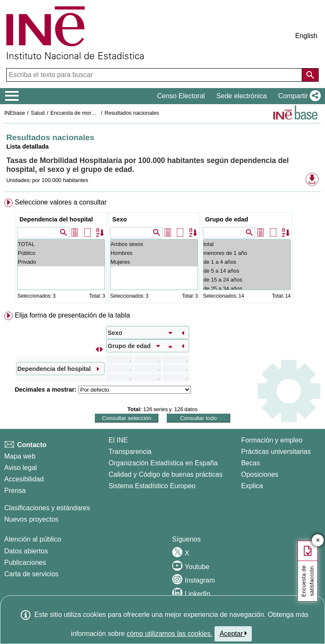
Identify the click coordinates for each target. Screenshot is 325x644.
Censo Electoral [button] (181, 96)
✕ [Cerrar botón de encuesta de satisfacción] (318, 540)
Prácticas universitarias (276, 452)
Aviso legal (21, 468)
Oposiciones (260, 474)
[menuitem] (162, 253)
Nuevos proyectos (31, 519)
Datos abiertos (26, 551)
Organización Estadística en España (163, 463)
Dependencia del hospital (56, 219)
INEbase (15, 113)
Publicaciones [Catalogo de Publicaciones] (25, 562)
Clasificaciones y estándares (47, 508)
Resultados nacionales (132, 113)
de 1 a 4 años (247, 262)
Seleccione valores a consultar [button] (61, 202)
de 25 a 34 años (247, 289)
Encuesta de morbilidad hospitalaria (93, 113)
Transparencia (130, 452)
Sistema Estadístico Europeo (152, 486)
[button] (298, 96)
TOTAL (61, 244)
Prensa (15, 491)
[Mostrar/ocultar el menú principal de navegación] (12, 96)
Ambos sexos (154, 244)
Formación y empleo (272, 440)
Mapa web (20, 456)
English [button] (306, 36)
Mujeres (154, 262)
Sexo (119, 219)
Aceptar (233, 633)
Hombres (154, 253)
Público (61, 253)
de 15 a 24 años (247, 280)
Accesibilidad (24, 479)
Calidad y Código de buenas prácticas (166, 474)
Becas (251, 463)
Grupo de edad (227, 219)
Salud (38, 113)
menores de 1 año (247, 253)
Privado (61, 262)
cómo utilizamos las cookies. (169, 634)
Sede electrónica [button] (241, 96)
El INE (118, 440)
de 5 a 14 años (247, 271)
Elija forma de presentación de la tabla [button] (72, 315)
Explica (252, 486)
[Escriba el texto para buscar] (155, 75)
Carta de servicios (31, 574)
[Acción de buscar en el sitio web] (310, 75)
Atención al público (33, 539)
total (247, 244)
